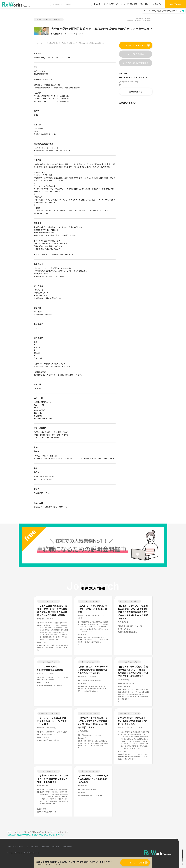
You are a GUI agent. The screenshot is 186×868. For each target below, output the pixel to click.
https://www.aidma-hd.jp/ (130, 82)
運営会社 (56, 847)
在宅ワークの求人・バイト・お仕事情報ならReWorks (28, 832)
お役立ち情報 (144, 4)
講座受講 (134, 4)
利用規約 (45, 847)
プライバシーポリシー (15, 847)
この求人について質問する (136, 63)
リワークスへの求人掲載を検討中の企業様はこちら (164, 11)
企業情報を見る (136, 92)
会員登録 (175, 4)
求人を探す (98, 4)
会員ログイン (157, 4)
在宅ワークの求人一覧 (59, 832)
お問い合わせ (67, 847)
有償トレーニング (122, 4)
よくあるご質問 (33, 847)
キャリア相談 (109, 4)
